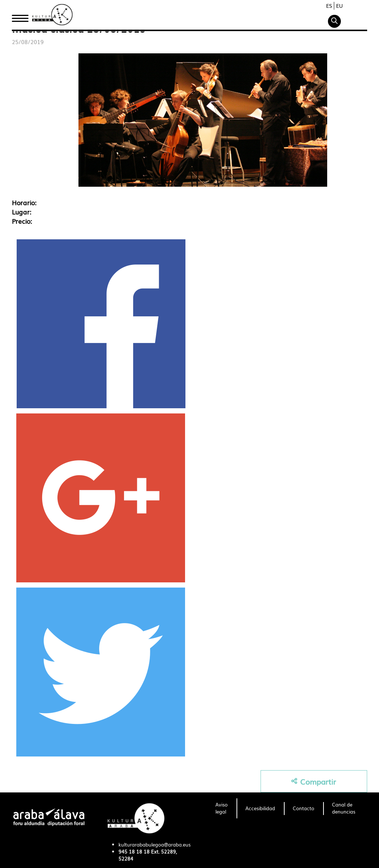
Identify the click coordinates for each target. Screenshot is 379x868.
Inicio (20, 16)
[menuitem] (222, 808)
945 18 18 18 (134, 852)
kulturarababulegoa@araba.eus (155, 844)
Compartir (314, 781)
